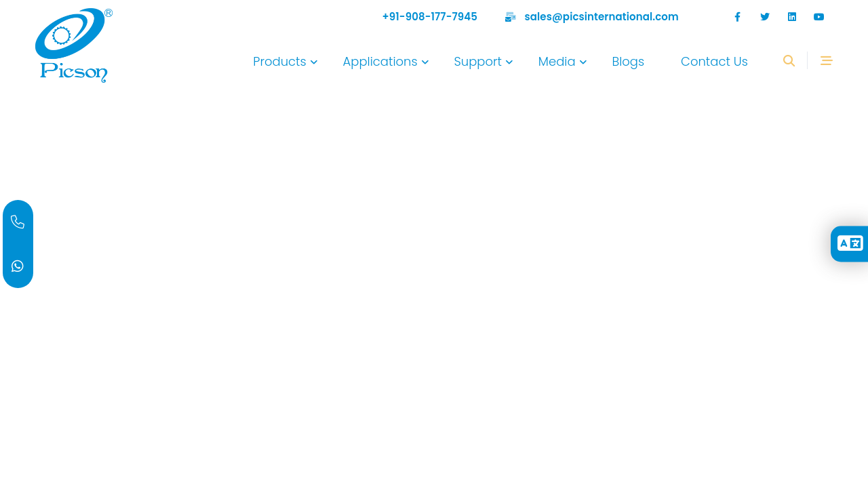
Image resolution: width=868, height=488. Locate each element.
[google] (792, 17)
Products (279, 61)
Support (477, 61)
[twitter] (765, 17)
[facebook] (738, 17)
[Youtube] (819, 17)
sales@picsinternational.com (602, 17)
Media (557, 61)
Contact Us (714, 61)
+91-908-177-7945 (430, 17)
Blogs (628, 61)
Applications (380, 61)
